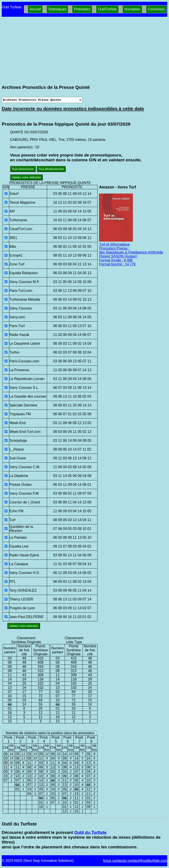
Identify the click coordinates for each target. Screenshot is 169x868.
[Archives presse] (42, 100)
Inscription (132, 9)
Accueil (35, 9)
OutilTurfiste (107, 9)
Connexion (156, 9)
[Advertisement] (84, 51)
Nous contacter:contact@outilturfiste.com (135, 861)
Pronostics (82, 9)
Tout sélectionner (23, 169)
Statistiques (58, 9)
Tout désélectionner (51, 169)
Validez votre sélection (26, 177)
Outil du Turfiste (90, 832)
